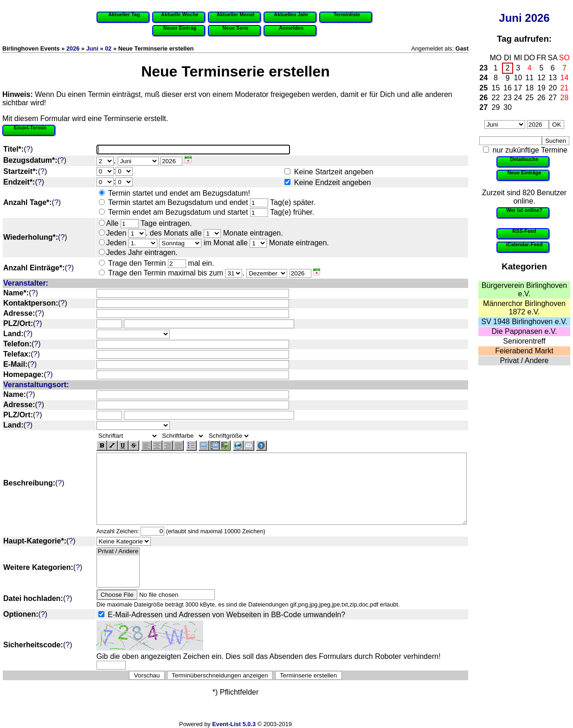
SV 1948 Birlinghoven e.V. (524, 322)
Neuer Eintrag (180, 28)
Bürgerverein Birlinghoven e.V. (524, 290)
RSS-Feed (524, 231)
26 (483, 98)
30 (508, 107)
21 (565, 88)
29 (496, 107)
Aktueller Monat (236, 14)
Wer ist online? (524, 210)
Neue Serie (235, 28)
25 (483, 88)
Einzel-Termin (30, 128)
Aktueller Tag (124, 14)
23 (483, 68)
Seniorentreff (524, 341)
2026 (537, 18)
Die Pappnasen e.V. (525, 331)
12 (541, 78)
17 (518, 88)
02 (108, 48)
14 (565, 78)
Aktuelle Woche (180, 14)
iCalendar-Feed (525, 244)
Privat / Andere (525, 361)
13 (553, 78)
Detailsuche (524, 159)
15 (496, 88)
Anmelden (291, 28)
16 (508, 88)
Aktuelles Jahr (291, 14)
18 (529, 88)
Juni (510, 18)
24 (483, 78)
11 (529, 78)
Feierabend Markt (524, 351)
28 (565, 98)
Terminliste (347, 14)
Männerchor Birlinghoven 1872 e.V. (524, 308)
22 (496, 98)
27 (553, 98)
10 (518, 78)
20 (553, 88)
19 (541, 88)
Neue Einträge (524, 172)
